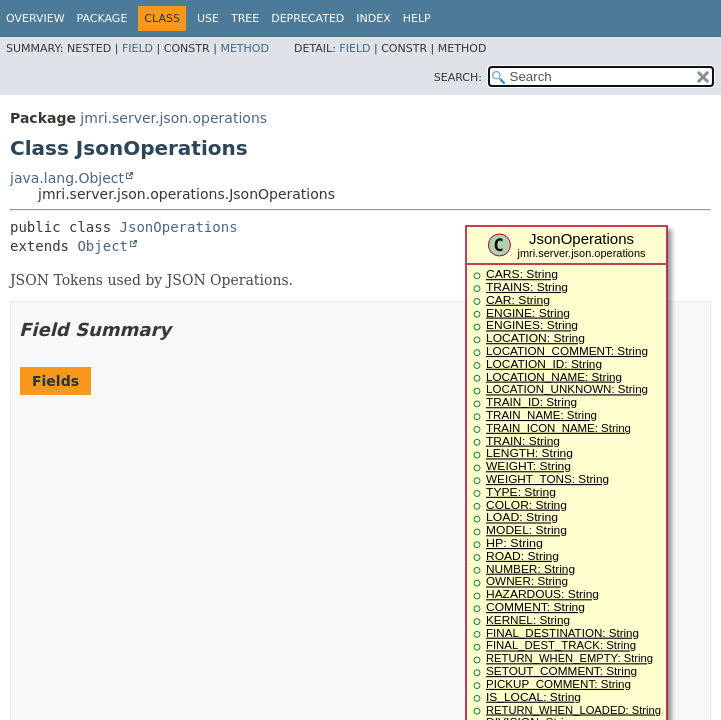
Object (102, 246)
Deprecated (307, 18)
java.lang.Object (67, 178)
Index (373, 18)
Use (208, 18)
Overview (35, 18)
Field (137, 48)
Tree (245, 18)
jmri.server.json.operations (173, 118)
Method (244, 48)
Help (417, 18)
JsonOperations (179, 227)
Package (102, 18)
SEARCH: (458, 77)
